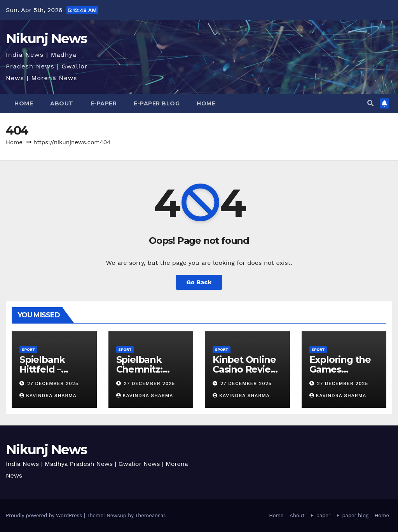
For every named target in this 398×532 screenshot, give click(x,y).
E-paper (104, 103)
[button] (370, 103)
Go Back (199, 282)
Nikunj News (46, 38)
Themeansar (150, 515)
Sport (28, 349)
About (62, 103)
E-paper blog (157, 103)
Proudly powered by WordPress (45, 515)
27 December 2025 (53, 383)
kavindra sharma (48, 395)
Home (24, 103)
